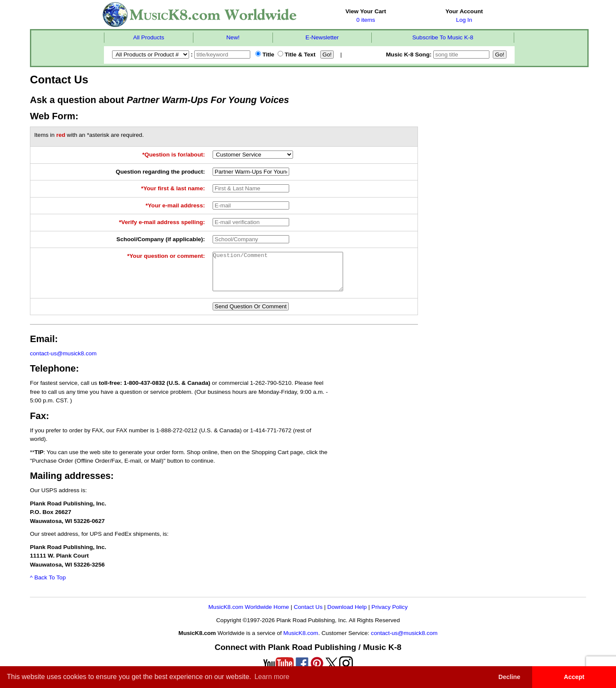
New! (233, 37)
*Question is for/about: (174, 155)
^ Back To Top (48, 585)
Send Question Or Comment (251, 314)
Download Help (347, 615)
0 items (366, 20)
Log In (464, 20)
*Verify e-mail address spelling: (162, 222)
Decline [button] (509, 677)
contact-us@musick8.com (63, 361)
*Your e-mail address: (175, 205)
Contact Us (308, 615)
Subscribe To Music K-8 (443, 37)
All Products (149, 37)
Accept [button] (574, 677)
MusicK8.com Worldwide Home (249, 615)
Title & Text (297, 55)
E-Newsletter (322, 37)
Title (265, 55)
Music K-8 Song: (438, 55)
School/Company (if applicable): (161, 239)
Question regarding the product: (160, 172)
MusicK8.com (301, 641)
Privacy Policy (389, 615)
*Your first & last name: (173, 188)
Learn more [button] (272, 677)
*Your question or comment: (166, 256)
